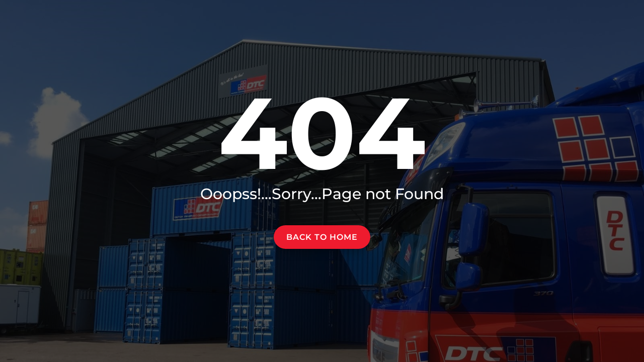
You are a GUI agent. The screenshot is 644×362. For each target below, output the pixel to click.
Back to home (322, 237)
